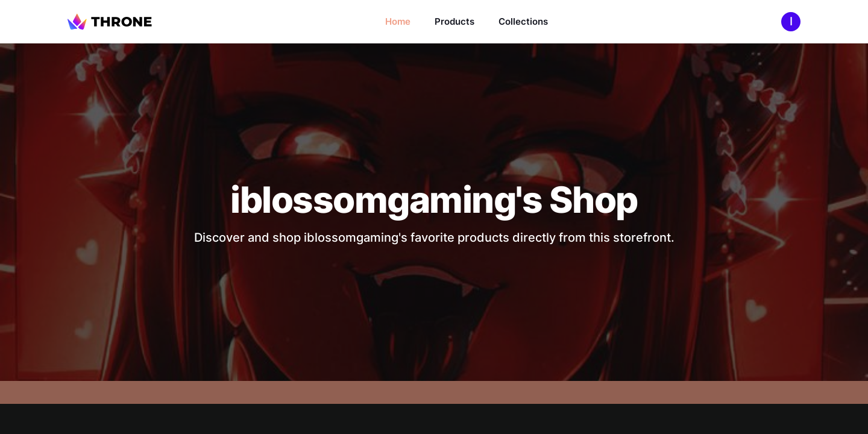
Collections (523, 21)
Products (454, 21)
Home (398, 21)
